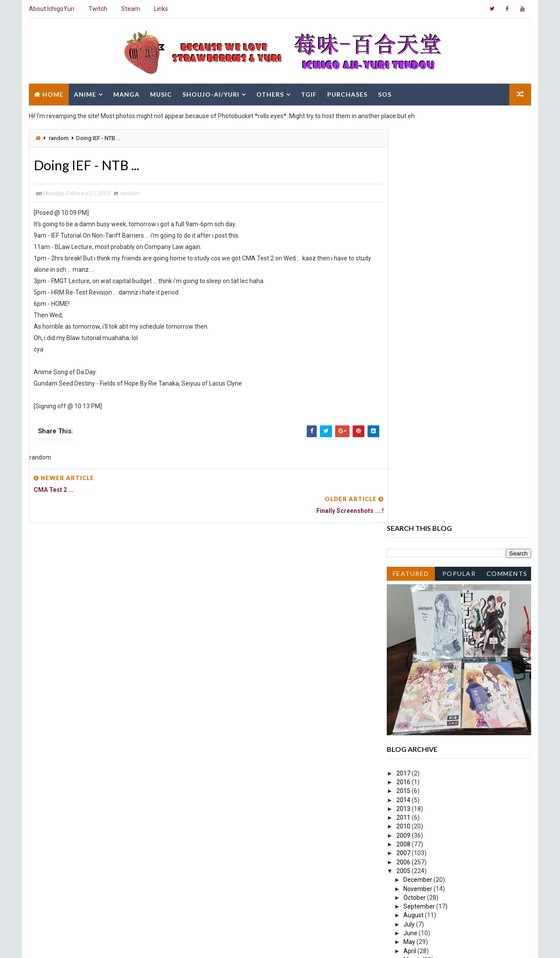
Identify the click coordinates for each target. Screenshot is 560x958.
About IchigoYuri (51, 9)
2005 (404, 476)
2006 (404, 467)
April (411, 556)
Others (270, 93)
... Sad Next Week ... (429, 600)
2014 (404, 405)
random (58, 137)
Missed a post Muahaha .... (439, 689)
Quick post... (419, 751)
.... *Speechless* (425, 698)
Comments (507, 178)
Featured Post (411, 180)
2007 (404, 458)
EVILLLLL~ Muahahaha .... (437, 794)
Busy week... (419, 671)
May (410, 547)
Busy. (410, 592)
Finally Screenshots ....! (433, 636)
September (420, 512)
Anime (85, 93)
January (416, 803)
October (416, 503)
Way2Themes (104, 942)
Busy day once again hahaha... (444, 663)
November (419, 494)
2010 (404, 432)
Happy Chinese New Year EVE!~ (446, 725)
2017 (404, 378)
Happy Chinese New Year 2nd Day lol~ (455, 707)
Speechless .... (422, 654)
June (411, 538)
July (410, 530)
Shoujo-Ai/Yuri (210, 93)
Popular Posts (460, 180)
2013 (404, 414)
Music (161, 93)
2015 (404, 396)
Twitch (97, 9)
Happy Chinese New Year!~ (440, 716)
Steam (130, 9)
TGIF (308, 93)
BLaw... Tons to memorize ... (441, 786)
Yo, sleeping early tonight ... (440, 681)
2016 (404, 387)
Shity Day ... (418, 609)
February (417, 574)
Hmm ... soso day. (426, 583)
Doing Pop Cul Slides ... (433, 645)
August (415, 520)
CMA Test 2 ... (421, 618)
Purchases (347, 93)
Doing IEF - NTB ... (426, 627)
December (419, 485)
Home (52, 93)
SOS (384, 93)
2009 (404, 441)
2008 (404, 449)
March (413, 565)
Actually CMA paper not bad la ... (447, 760)
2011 (404, 423)
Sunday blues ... (424, 743)
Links (161, 9)
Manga (126, 93)
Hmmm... (415, 733)
